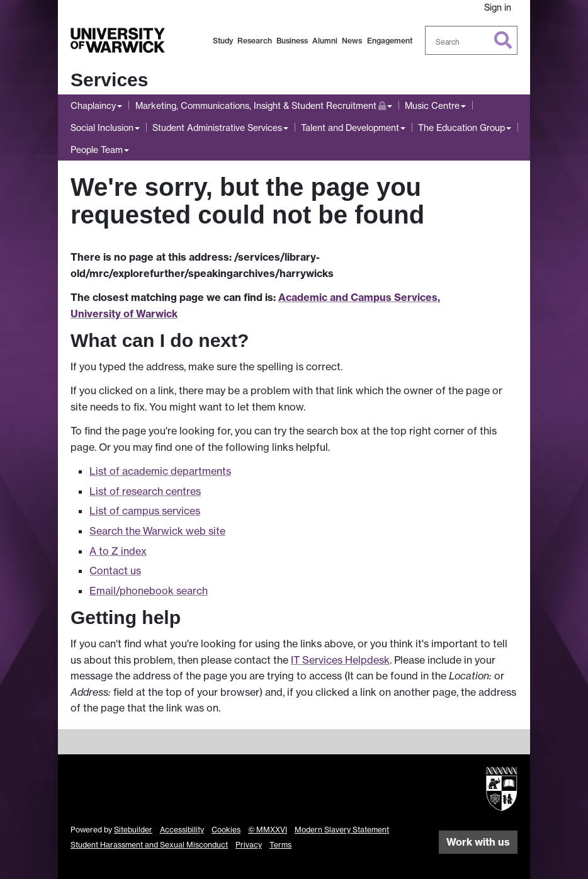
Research (255, 41)
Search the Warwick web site (157, 531)
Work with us (478, 842)
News (352, 41)
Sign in (498, 7)
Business (292, 41)
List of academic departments (160, 471)
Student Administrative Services (217, 128)
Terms (280, 845)
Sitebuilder (133, 830)
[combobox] (472, 40)
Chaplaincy (93, 105)
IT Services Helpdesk (340, 660)
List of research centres (145, 491)
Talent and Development (350, 128)
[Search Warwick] (472, 40)
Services (109, 80)
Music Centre (432, 105)
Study (223, 41)
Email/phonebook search (149, 591)
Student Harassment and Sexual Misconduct (149, 845)
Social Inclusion (102, 128)
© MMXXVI (268, 830)
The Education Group (461, 128)
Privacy (249, 845)
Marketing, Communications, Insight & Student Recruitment (261, 104)
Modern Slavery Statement (342, 830)
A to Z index (118, 551)
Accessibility (182, 830)
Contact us (115, 570)
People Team (97, 150)
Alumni (325, 41)
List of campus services (145, 511)
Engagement (390, 41)
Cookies (226, 830)
